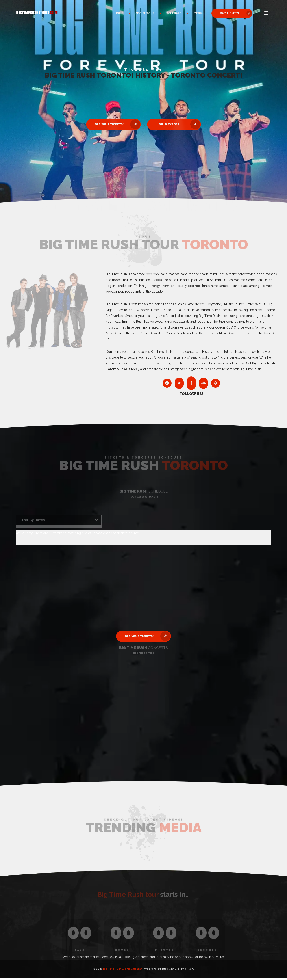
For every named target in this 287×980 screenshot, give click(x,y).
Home (119, 13)
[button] (266, 13)
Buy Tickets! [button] (236, 13)
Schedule (174, 13)
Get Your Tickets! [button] (117, 124)
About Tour (145, 13)
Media (198, 13)
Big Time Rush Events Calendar (122, 969)
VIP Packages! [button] (180, 124)
